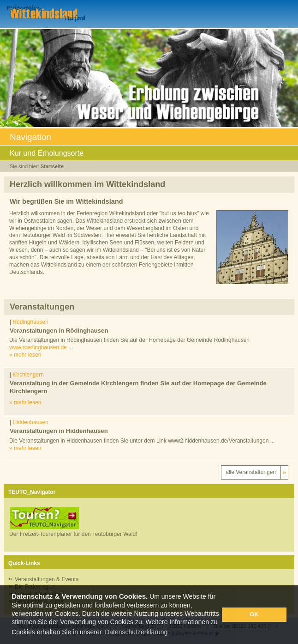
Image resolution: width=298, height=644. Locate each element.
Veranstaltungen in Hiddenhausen (59, 431)
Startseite (52, 166)
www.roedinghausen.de (38, 347)
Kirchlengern (28, 375)
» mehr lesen (25, 355)
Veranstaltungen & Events (47, 579)
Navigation (149, 138)
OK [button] (254, 614)
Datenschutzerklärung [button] (136, 632)
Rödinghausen (30, 322)
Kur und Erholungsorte (149, 154)
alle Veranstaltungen (251, 472)
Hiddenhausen (30, 422)
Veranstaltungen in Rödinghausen (59, 331)
